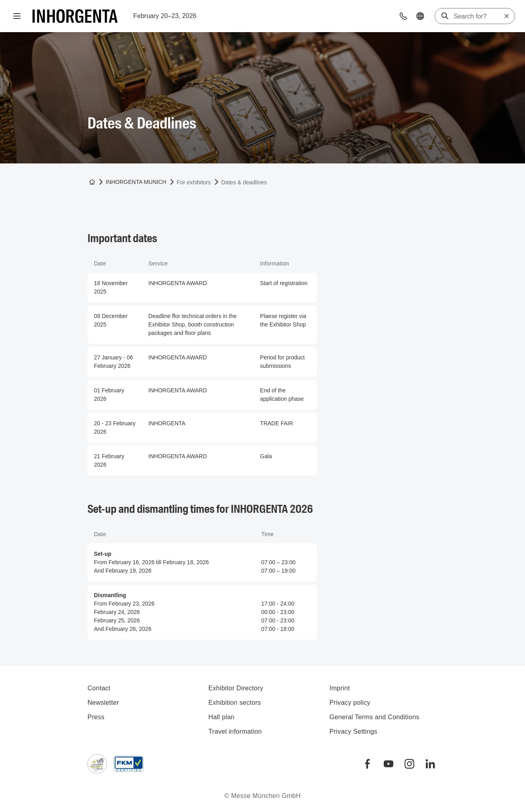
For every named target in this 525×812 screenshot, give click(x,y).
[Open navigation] (17, 16)
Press (96, 717)
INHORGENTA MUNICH (136, 182)
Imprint (340, 688)
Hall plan (221, 717)
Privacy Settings (354, 731)
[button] (403, 16)
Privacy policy (350, 703)
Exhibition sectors (235, 703)
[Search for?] (478, 16)
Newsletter (103, 703)
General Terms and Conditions (374, 717)
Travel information (235, 731)
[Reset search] (507, 16)
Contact (99, 688)
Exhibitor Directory (236, 688)
